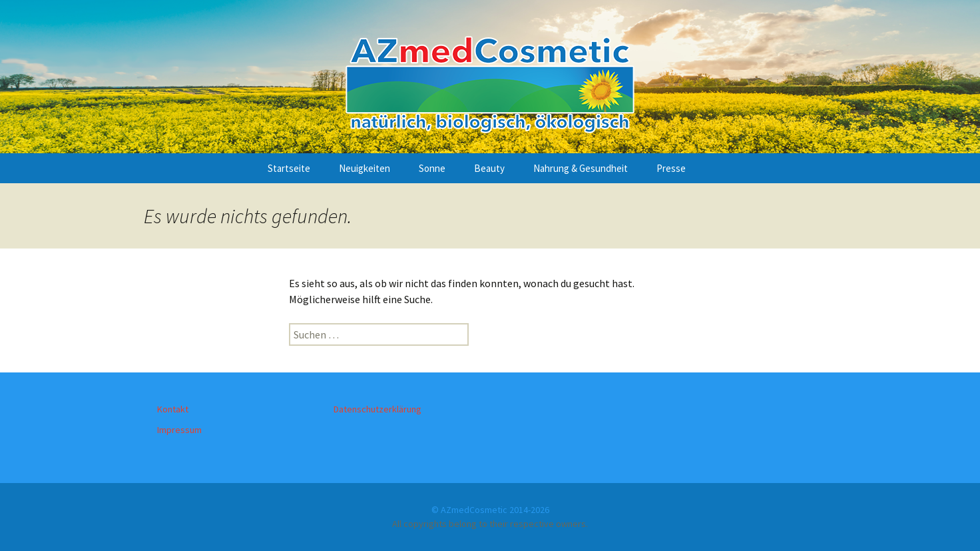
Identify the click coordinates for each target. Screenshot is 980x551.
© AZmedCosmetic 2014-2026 (490, 510)
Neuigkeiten (365, 168)
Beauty (489, 168)
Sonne (432, 168)
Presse (671, 168)
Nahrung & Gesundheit (581, 168)
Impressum (179, 430)
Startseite (289, 168)
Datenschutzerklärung (377, 409)
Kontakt (173, 409)
